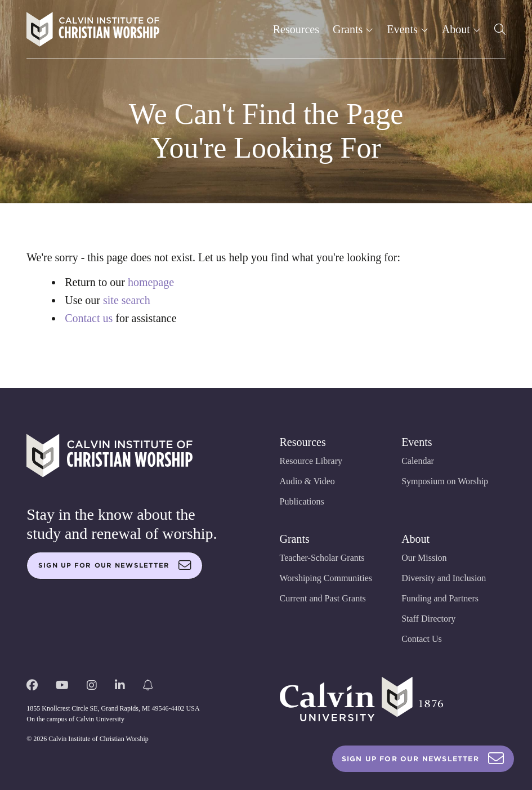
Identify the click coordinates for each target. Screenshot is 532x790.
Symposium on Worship (445, 481)
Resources (296, 29)
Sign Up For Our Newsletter (423, 759)
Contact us (89, 318)
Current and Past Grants (323, 598)
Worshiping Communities (326, 578)
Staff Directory (428, 619)
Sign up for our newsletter (115, 565)
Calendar (418, 461)
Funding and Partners (440, 598)
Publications (302, 501)
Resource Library (311, 461)
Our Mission (424, 558)
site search (127, 300)
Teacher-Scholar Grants (322, 558)
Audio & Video (307, 481)
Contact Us (422, 639)
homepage (151, 282)
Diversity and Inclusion (444, 578)
